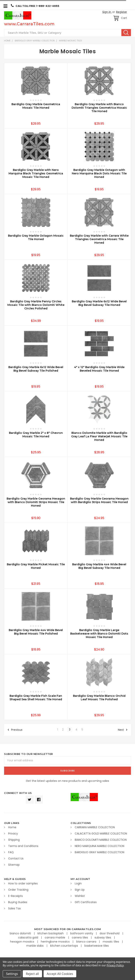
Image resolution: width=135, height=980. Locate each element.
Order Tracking (18, 890)
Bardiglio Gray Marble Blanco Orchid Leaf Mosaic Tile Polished (99, 698)
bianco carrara (87, 942)
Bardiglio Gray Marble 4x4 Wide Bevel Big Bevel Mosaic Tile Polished (36, 632)
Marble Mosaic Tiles (71, 41)
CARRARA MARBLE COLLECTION (95, 827)
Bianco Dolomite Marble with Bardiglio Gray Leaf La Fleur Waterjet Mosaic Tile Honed (99, 436)
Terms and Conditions (23, 846)
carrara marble (55, 937)
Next (123, 730)
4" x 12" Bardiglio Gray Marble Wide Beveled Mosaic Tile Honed (99, 369)
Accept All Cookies (60, 974)
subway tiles (103, 937)
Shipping (14, 840)
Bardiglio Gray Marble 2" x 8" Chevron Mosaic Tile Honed (36, 435)
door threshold (110, 933)
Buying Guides (18, 902)
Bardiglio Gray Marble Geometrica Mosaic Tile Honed (36, 106)
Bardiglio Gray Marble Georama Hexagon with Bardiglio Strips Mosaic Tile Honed (99, 500)
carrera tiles (80, 937)
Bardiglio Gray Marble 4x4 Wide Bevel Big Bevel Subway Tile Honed (99, 566)
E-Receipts (15, 896)
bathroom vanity (82, 933)
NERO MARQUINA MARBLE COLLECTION (99, 846)
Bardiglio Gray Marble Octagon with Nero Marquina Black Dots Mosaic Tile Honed (99, 173)
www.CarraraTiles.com (29, 24)
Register (122, 12)
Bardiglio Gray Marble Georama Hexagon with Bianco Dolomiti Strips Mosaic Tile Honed (36, 502)
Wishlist (80, 896)
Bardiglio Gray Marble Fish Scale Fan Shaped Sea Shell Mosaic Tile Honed (36, 698)
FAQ (11, 852)
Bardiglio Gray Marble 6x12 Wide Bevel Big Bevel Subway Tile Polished (36, 369)
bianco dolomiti (21, 933)
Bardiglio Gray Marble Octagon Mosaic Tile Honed (36, 237)
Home (7, 41)
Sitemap (14, 865)
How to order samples (23, 883)
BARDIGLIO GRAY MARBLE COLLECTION (35, 41)
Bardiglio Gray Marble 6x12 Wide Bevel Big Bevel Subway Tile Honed (99, 303)
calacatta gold (28, 937)
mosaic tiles (111, 942)
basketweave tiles (97, 946)
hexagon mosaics (23, 942)
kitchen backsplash (51, 933)
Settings (12, 974)
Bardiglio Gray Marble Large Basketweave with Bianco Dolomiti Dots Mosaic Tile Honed (99, 634)
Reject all (32, 974)
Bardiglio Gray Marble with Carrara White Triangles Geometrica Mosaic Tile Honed (99, 239)
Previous (15, 730)
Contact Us (16, 858)
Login (78, 883)
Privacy (13, 834)
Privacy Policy (115, 965)
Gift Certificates (86, 902)
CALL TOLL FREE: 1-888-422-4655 (35, 6)
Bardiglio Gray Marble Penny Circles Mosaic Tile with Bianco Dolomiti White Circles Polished (36, 305)
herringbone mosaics (56, 942)
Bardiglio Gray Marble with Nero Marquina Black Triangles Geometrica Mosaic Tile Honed (36, 173)
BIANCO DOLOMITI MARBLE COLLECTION (101, 840)
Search (126, 33)
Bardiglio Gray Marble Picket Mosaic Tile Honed (36, 566)
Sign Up (80, 890)
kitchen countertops (64, 946)
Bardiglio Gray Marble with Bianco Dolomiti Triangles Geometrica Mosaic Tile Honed (99, 108)
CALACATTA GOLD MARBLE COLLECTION (101, 834)
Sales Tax (14, 908)
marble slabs (35, 946)
